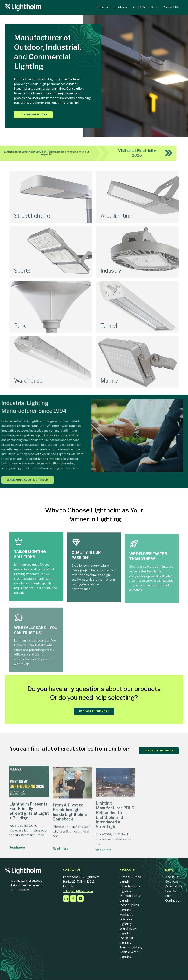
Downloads (173, 891)
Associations (174, 886)
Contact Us (173, 901)
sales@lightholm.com (78, 891)
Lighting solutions (33, 115)
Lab (168, 896)
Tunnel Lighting (131, 947)
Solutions (172, 882)
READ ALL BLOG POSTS (159, 751)
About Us (172, 877)
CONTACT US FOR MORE (94, 711)
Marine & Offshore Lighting (126, 919)
